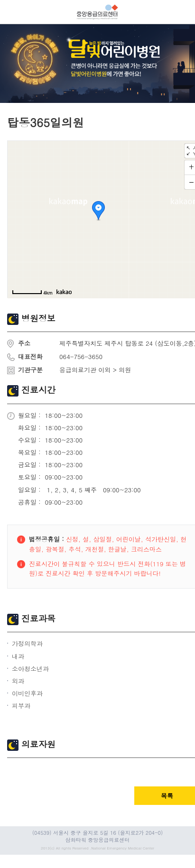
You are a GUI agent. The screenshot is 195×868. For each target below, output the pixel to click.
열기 (12, 12)
